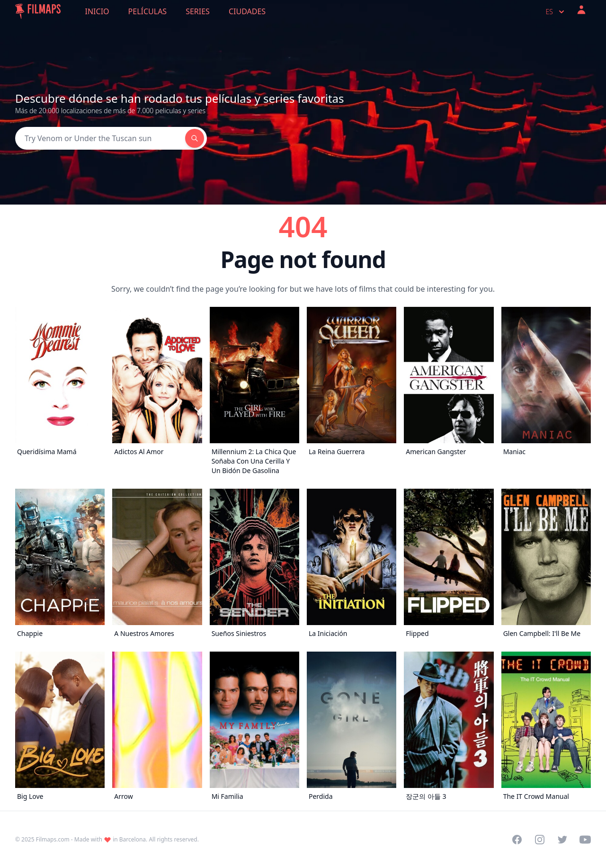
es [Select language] (556, 12)
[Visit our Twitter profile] (562, 840)
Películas (148, 11)
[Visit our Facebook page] (517, 840)
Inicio (97, 11)
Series (198, 11)
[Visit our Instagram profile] (540, 840)
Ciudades (247, 11)
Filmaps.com (53, 839)
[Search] (100, 138)
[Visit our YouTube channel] (585, 840)
